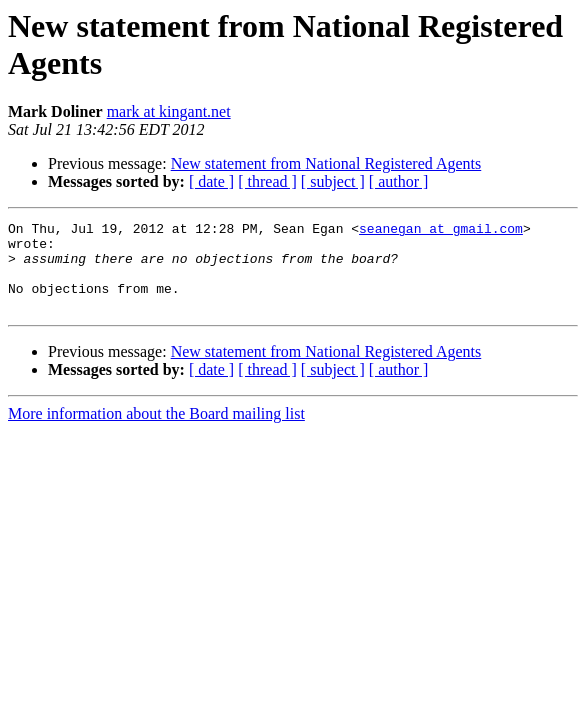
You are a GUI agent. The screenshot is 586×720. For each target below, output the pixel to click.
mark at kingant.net (169, 111)
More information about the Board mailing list (156, 431)
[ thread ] (267, 181)
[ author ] (399, 181)
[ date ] (211, 181)
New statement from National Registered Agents (326, 163)
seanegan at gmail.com (441, 231)
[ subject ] (333, 181)
